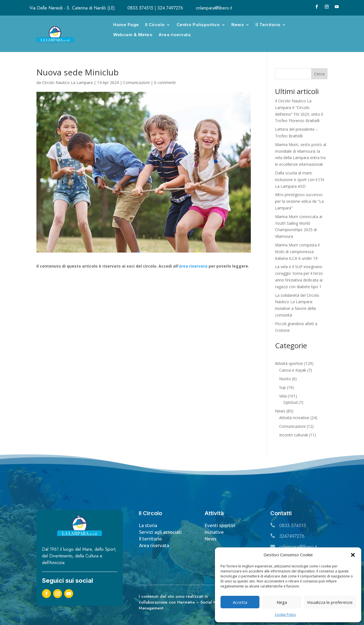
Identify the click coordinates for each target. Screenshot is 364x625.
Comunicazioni (136, 82)
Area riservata (174, 35)
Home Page (126, 25)
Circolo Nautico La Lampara (67, 82)
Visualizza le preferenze (330, 602)
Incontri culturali (294, 435)
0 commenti (165, 82)
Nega (282, 602)
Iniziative (214, 532)
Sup (283, 387)
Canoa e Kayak (293, 370)
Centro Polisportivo (198, 25)
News (238, 25)
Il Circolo (155, 25)
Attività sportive (289, 363)
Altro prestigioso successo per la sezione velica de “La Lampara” (299, 201)
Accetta (240, 602)
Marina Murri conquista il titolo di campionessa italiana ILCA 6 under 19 (297, 252)
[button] (353, 555)
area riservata (193, 266)
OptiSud (290, 402)
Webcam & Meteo (133, 35)
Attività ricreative (294, 418)
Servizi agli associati (160, 532)
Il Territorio (268, 25)
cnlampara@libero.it (214, 8)
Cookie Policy (285, 615)
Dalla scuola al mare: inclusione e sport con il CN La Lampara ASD (299, 180)
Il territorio (150, 539)
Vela (283, 396)
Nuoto (285, 379)
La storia (148, 525)
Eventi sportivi (220, 525)
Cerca (319, 74)
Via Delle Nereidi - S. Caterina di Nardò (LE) (72, 8)
